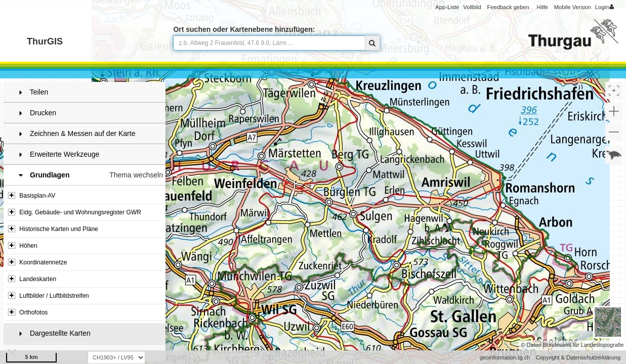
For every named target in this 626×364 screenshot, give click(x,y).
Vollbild (472, 7)
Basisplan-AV (32, 196)
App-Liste (447, 7)
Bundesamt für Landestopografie (583, 345)
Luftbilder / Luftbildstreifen (49, 296)
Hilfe (542, 7)
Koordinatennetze (37, 262)
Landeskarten (32, 279)
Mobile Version (573, 7)
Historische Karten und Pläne (53, 229)
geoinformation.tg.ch (505, 357)
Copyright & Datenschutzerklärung (578, 357)
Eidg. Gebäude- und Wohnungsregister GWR (75, 212)
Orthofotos (28, 312)
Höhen (23, 246)
